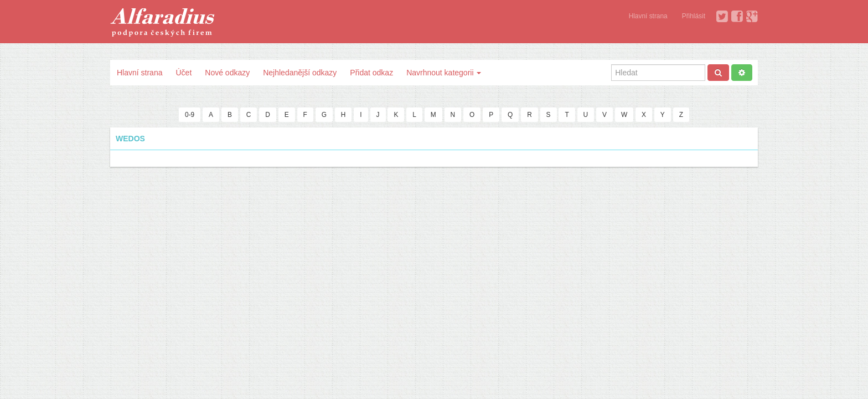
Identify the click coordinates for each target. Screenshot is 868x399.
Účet (184, 73)
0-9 (190, 115)
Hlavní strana (648, 16)
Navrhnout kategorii (444, 73)
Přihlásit (694, 16)
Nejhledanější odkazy (300, 73)
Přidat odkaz (371, 73)
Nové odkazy (227, 73)
